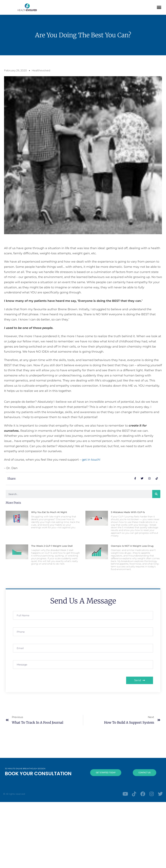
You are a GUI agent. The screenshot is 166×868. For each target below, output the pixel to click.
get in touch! (92, 460)
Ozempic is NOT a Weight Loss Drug (132, 546)
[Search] (156, 494)
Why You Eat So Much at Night (49, 512)
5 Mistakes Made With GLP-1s (128, 512)
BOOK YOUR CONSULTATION (38, 774)
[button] (159, 7)
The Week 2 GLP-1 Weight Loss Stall (52, 546)
